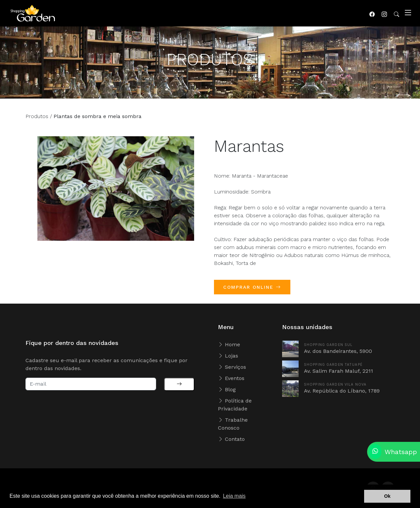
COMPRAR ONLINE (252, 290)
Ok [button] (387, 496)
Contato (231, 439)
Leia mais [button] (234, 496)
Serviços (232, 367)
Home (229, 344)
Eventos (231, 378)
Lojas (228, 356)
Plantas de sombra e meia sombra (98, 119)
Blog (227, 389)
